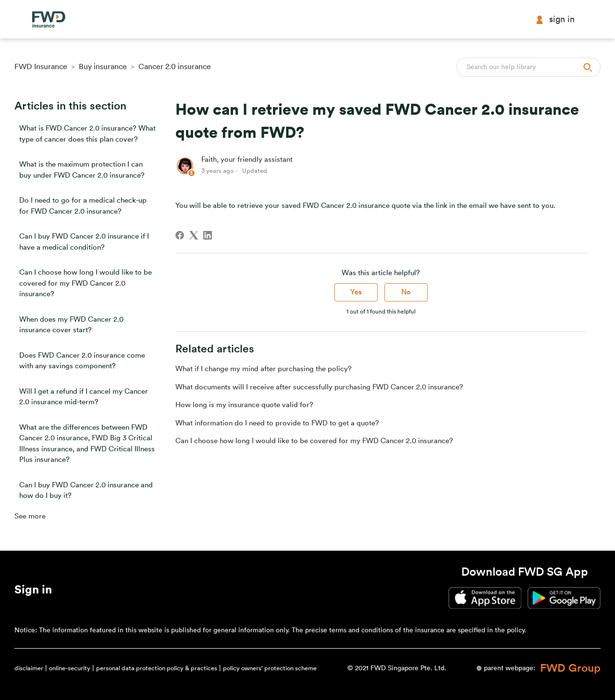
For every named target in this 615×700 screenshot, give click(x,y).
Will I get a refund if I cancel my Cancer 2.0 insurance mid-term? (84, 397)
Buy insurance (103, 67)
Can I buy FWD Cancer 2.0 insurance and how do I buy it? (86, 491)
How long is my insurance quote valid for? (244, 405)
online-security (70, 668)
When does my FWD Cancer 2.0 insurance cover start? (71, 325)
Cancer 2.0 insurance (175, 67)
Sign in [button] (555, 19)
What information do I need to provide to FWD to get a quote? (277, 423)
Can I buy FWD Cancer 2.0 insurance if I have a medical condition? (84, 242)
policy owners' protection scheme (270, 668)
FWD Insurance (41, 67)
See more (30, 516)
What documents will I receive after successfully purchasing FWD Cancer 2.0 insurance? (319, 387)
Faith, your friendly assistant (247, 160)
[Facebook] (180, 235)
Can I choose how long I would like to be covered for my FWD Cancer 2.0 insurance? (86, 283)
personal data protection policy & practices (157, 668)
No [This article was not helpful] (406, 292)
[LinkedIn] (208, 235)
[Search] (529, 67)
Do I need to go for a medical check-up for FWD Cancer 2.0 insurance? (83, 206)
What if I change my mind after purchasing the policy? (264, 369)
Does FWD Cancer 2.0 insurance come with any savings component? (82, 361)
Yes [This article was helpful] (356, 292)
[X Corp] (194, 235)
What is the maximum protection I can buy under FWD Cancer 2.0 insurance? (82, 170)
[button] (33, 591)
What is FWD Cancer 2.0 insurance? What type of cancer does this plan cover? (87, 134)
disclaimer (29, 668)
